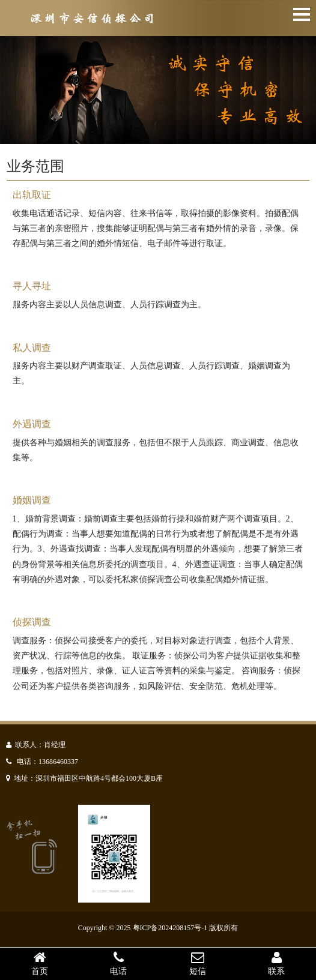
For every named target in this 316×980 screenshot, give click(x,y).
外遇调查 (32, 424)
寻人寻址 (32, 286)
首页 (40, 963)
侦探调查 (32, 622)
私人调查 (32, 348)
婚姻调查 (32, 500)
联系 (277, 963)
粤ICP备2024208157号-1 (170, 928)
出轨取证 (32, 195)
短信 (198, 963)
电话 (119, 963)
